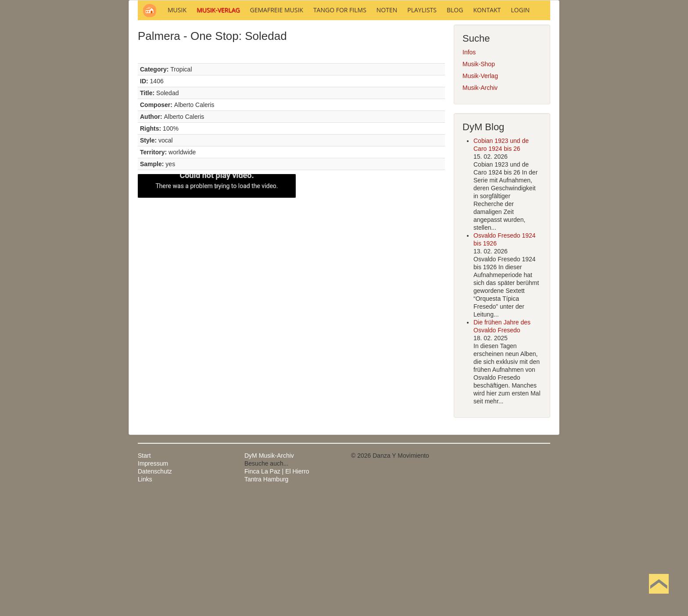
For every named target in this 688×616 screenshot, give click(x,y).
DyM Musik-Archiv (269, 574)
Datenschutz (155, 590)
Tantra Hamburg (266, 598)
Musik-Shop (479, 182)
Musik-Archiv (480, 206)
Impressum (153, 582)
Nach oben (659, 598)
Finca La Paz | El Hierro (277, 590)
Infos (469, 171)
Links (145, 598)
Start (144, 574)
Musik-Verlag (480, 194)
